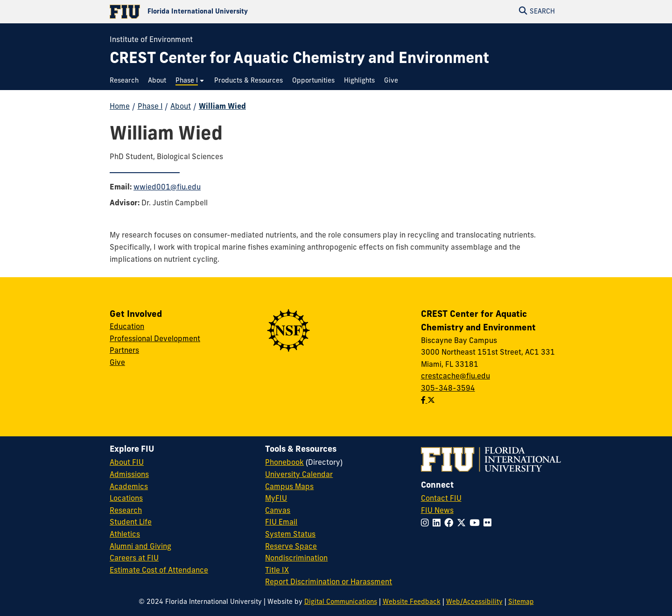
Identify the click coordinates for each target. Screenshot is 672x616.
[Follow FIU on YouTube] (476, 524)
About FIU (127, 463)
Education (127, 327)
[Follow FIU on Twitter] (463, 524)
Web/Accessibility (474, 602)
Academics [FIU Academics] (129, 487)
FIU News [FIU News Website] (437, 511)
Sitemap (521, 602)
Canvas (278, 511)
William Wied (222, 107)
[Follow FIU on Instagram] (427, 524)
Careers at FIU (134, 559)
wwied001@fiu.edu (167, 188)
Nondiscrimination (296, 559)
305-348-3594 (448, 389)
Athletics (125, 535)
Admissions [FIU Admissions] (129, 475)
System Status (290, 535)
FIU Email (281, 523)
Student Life (131, 523)
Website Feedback (412, 602)
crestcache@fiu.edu (455, 377)
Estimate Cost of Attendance (159, 571)
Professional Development (155, 339)
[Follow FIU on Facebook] (451, 524)
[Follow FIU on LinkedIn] (438, 524)
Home (120, 107)
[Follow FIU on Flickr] (489, 524)
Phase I (150, 107)
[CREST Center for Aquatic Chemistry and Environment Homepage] (299, 59)
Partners (124, 351)
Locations (126, 499)
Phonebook (284, 463)
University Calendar (299, 475)
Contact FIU (441, 499)
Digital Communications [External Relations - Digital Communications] (341, 602)
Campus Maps (289, 487)
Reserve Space (291, 547)
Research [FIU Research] (126, 511)
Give (117, 363)
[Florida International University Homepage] (223, 12)
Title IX (277, 571)
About (181, 107)
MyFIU (276, 499)
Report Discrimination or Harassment (329, 582)
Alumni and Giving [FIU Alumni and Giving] (140, 547)
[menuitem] (126, 81)
